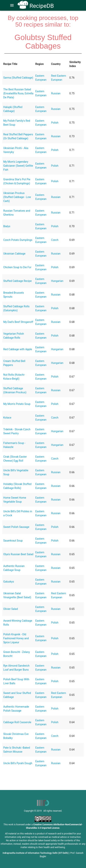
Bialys (7, 226)
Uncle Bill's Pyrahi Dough (18, 763)
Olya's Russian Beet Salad (18, 554)
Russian (56, 93)
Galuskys (9, 582)
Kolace (7, 418)
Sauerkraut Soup (13, 541)
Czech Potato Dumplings (18, 240)
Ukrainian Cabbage (14, 254)
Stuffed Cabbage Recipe (17, 281)
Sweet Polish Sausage (16, 527)
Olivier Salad (11, 609)
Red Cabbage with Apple (18, 349)
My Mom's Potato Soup (17, 404)
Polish (55, 123)
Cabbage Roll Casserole (17, 722)
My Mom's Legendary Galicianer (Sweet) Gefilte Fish (18, 166)
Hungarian (57, 281)
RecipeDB (36, 6)
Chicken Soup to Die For (17, 267)
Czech (55, 240)
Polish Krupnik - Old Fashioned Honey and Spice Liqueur (16, 638)
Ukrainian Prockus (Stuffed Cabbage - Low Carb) (17, 197)
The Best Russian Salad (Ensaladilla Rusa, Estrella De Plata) (18, 93)
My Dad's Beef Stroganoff (18, 322)
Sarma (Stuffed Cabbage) (18, 78)
